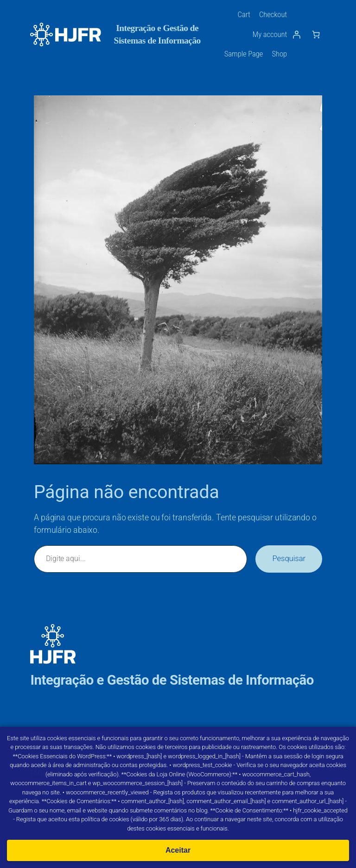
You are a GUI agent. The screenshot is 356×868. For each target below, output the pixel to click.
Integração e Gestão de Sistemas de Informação (172, 680)
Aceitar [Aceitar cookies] (178, 850)
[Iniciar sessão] (297, 34)
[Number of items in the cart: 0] (316, 34)
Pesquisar (289, 559)
